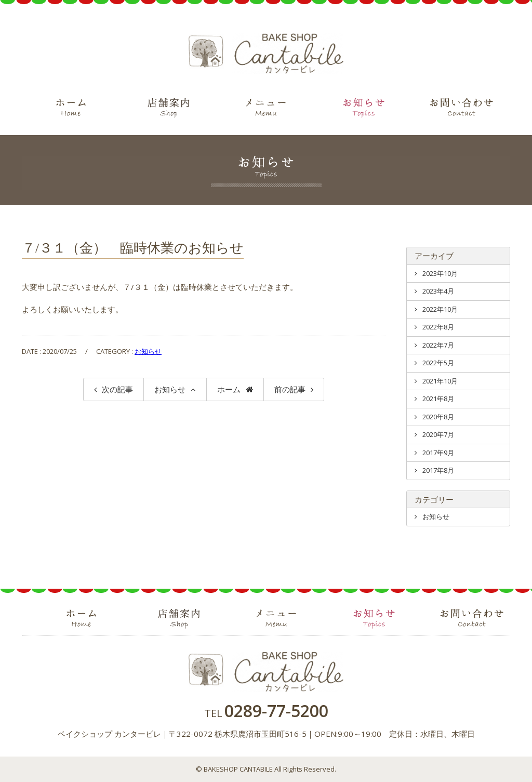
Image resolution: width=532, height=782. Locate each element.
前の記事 (290, 389)
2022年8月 (438, 327)
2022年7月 (438, 345)
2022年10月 (440, 309)
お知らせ (364, 109)
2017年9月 (438, 453)
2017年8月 (438, 470)
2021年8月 (438, 399)
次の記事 (117, 389)
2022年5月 (438, 363)
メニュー (266, 109)
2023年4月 (438, 291)
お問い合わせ (461, 109)
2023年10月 (440, 273)
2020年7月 (438, 434)
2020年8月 (438, 417)
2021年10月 (440, 381)
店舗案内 (168, 109)
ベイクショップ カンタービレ (266, 54)
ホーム (71, 109)
